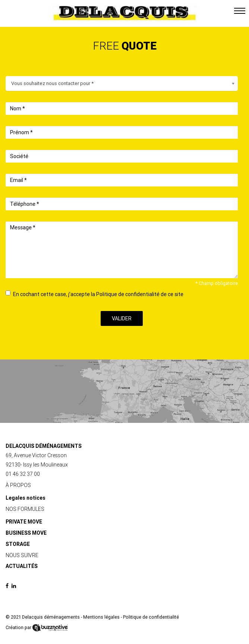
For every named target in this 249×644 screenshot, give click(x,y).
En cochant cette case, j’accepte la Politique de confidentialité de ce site (94, 294)
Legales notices (26, 498)
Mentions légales (101, 617)
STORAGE (18, 544)
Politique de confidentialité (151, 617)
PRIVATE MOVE (24, 522)
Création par (37, 628)
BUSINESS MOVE (26, 533)
